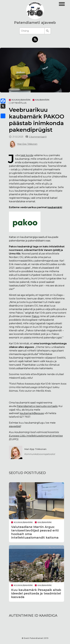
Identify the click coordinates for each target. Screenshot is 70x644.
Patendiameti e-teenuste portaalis (37, 406)
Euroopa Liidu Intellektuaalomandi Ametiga (36, 436)
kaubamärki (55, 207)
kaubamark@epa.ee (32, 413)
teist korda (27, 155)
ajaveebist (15, 426)
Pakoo (36, 316)
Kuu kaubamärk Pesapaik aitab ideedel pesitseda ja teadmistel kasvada (36, 593)
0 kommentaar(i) (38, 137)
